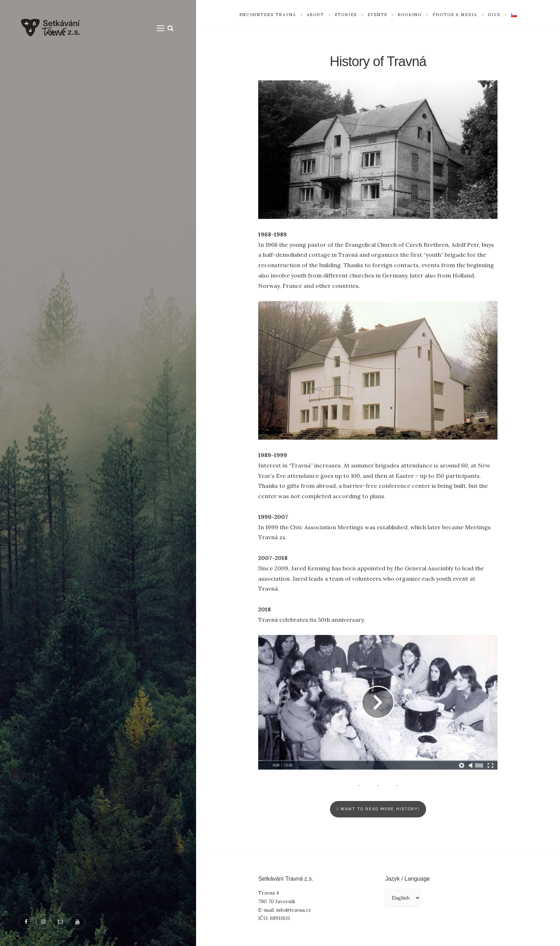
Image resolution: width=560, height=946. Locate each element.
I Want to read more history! (378, 809)
